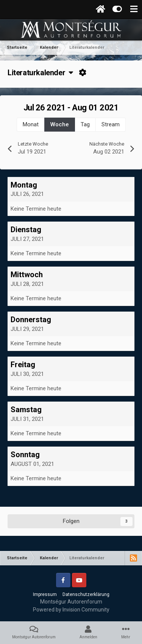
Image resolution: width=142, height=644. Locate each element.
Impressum (45, 594)
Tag (85, 124)
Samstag (26, 410)
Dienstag (26, 230)
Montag (24, 185)
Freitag (23, 365)
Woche (60, 124)
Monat (31, 124)
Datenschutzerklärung (86, 594)
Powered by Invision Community (71, 610)
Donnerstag (31, 320)
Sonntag (25, 455)
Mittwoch (27, 275)
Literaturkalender (41, 73)
